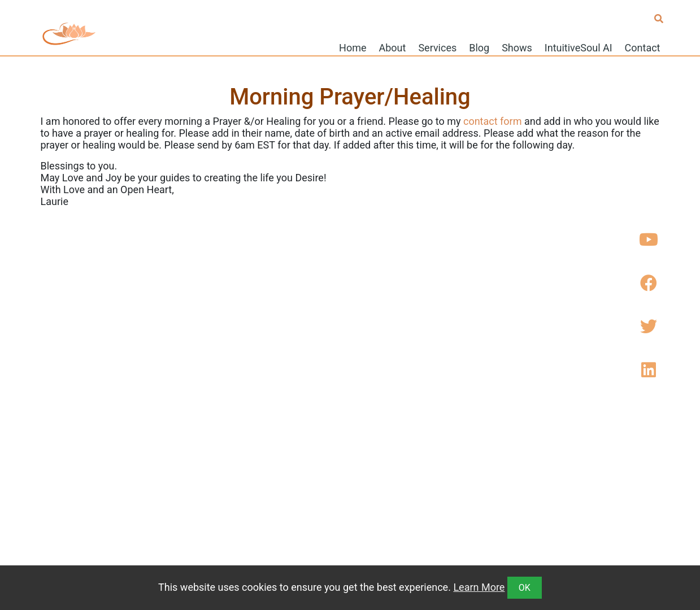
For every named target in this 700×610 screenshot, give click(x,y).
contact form (493, 121)
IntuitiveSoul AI (579, 47)
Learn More (479, 587)
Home (353, 47)
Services (437, 47)
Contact (643, 47)
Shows (517, 47)
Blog (479, 47)
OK (525, 588)
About (393, 47)
